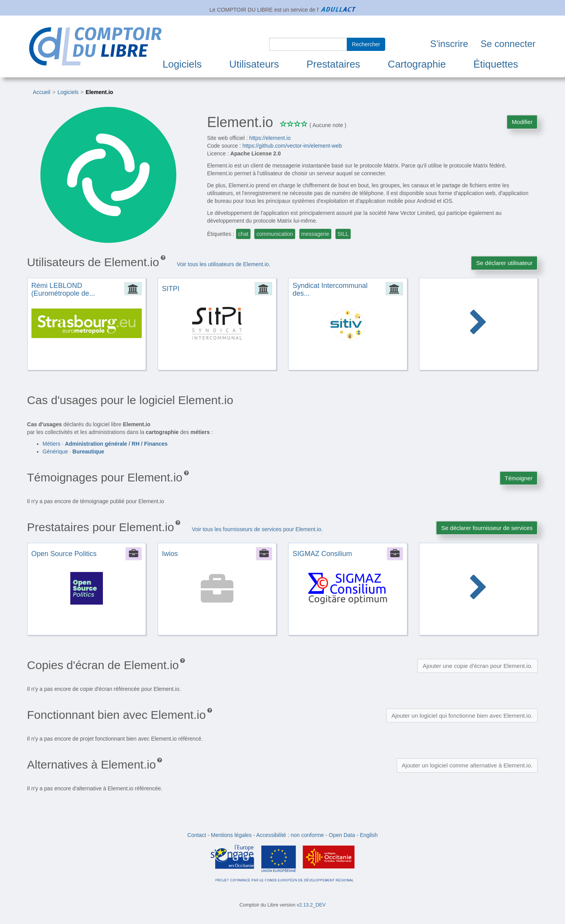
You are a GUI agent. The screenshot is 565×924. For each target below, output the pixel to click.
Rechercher (366, 44)
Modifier (522, 122)
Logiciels (182, 64)
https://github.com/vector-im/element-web (292, 146)
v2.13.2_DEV (311, 905)
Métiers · (105, 444)
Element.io (100, 92)
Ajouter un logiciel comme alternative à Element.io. (467, 765)
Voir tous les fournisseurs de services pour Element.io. (257, 529)
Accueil (42, 92)
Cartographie (417, 64)
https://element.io (270, 138)
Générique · (74, 452)
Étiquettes (496, 64)
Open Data (342, 835)
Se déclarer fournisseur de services (487, 528)
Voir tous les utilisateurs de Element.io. (224, 264)
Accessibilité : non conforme (290, 835)
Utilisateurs (254, 64)
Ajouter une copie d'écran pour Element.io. (477, 666)
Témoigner (519, 478)
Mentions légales (231, 835)
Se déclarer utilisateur (504, 263)
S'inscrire (449, 44)
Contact (196, 835)
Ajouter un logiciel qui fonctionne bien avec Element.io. (462, 716)
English (369, 835)
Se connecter (508, 44)
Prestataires (333, 64)
